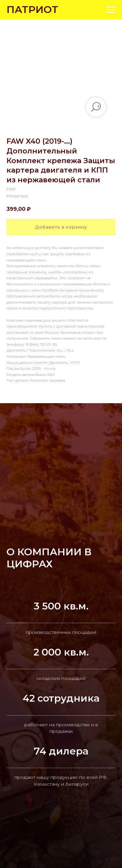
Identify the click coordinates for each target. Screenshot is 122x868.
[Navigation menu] (111, 10)
